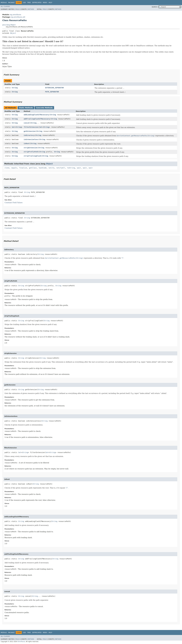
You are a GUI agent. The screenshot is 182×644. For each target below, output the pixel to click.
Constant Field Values (14, 203)
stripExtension (31, 148)
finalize (23, 168)
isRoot (27, 144)
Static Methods (26, 108)
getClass (33, 168)
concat (27, 123)
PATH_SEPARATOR (52, 92)
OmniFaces (21, 642)
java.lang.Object (9, 25)
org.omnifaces (15, 15)
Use (24, 3)
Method (31, 9)
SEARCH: (155, 7)
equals (14, 168)
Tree (29, 3)
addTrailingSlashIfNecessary (37, 119)
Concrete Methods (44, 108)
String (15, 88)
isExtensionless (31, 139)
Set (13, 127)
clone (7, 168)
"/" (122, 258)
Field (17, 9)
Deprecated (37, 3)
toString (71, 168)
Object (13, 33)
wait (79, 168)
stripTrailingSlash (32, 156)
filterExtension (31, 127)
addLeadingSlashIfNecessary (36, 115)
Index (45, 3)
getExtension (30, 131)
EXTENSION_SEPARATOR (54, 88)
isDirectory (29, 135)
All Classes (5, 6)
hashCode (43, 168)
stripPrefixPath (31, 152)
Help (50, 3)
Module (4, 3)
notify (51, 168)
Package (11, 3)
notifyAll (61, 168)
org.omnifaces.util (18, 17)
